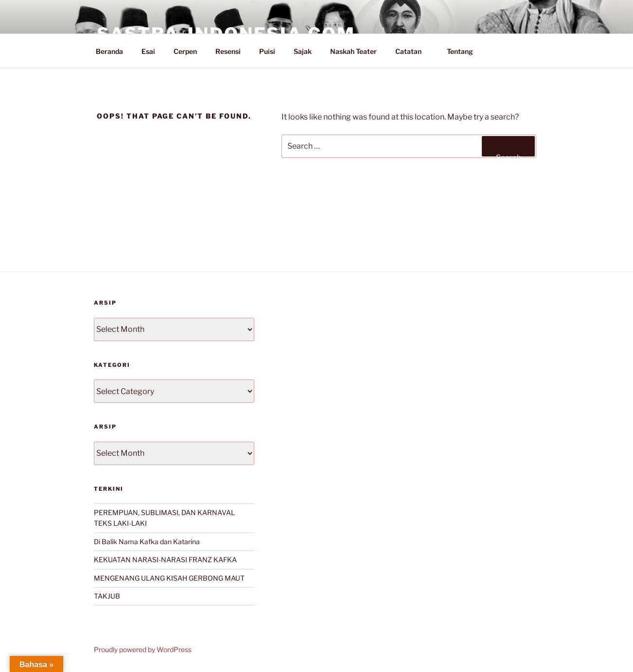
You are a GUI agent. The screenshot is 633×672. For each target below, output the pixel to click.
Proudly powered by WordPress (143, 649)
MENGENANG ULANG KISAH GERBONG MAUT (169, 578)
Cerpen (185, 51)
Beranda (109, 51)
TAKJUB (107, 596)
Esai (148, 51)
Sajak (303, 51)
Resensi (228, 51)
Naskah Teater (353, 51)
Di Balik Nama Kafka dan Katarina (147, 542)
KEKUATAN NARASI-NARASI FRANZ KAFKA (165, 560)
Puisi (267, 51)
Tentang (465, 51)
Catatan (413, 51)
